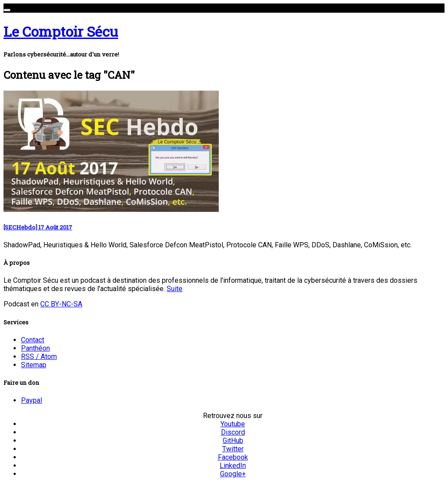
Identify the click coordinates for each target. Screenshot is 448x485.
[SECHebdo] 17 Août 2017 (38, 227)
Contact (33, 340)
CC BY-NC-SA (61, 304)
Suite (175, 289)
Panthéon (35, 348)
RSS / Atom (39, 357)
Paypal (31, 400)
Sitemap (34, 365)
